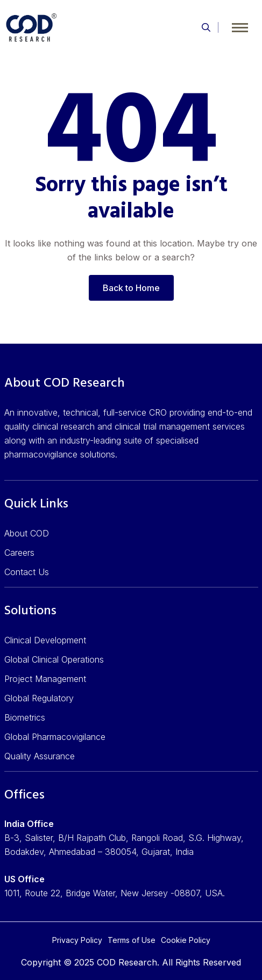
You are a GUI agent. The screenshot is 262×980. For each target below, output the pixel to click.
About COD (27, 533)
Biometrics (25, 717)
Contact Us (27, 572)
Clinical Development (45, 640)
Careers (19, 553)
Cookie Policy (186, 940)
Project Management (45, 679)
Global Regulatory (39, 698)
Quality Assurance (40, 756)
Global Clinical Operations (54, 659)
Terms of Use (132, 940)
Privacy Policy (77, 940)
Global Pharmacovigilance (55, 737)
